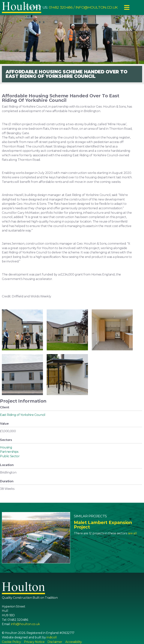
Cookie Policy (11, 642)
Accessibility (74, 642)
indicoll (52, 637)
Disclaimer (55, 642)
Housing (6, 447)
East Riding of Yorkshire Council (23, 415)
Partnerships (9, 452)
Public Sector (10, 456)
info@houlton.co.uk (97, 7)
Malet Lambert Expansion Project (103, 525)
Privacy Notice (34, 642)
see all (132, 533)
